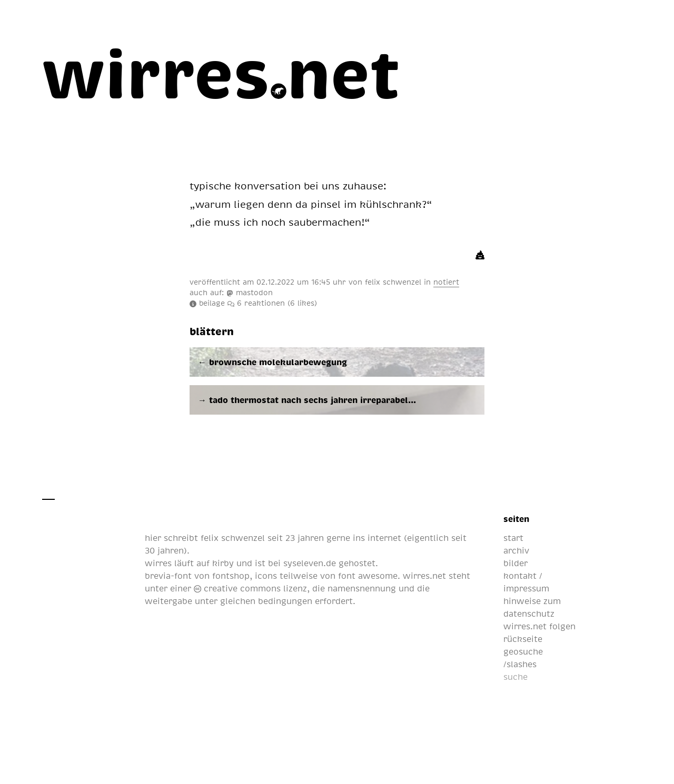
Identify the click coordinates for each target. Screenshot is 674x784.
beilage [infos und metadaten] (207, 303)
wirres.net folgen (539, 626)
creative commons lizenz (250, 588)
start (513, 538)
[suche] (556, 677)
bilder (516, 563)
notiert (446, 282)
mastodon (250, 292)
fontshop (231, 576)
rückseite (523, 639)
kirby (223, 563)
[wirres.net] (221, 72)
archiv (516, 550)
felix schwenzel (393, 282)
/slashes (520, 664)
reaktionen (272, 303)
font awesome (368, 576)
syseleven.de (310, 563)
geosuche (523, 651)
